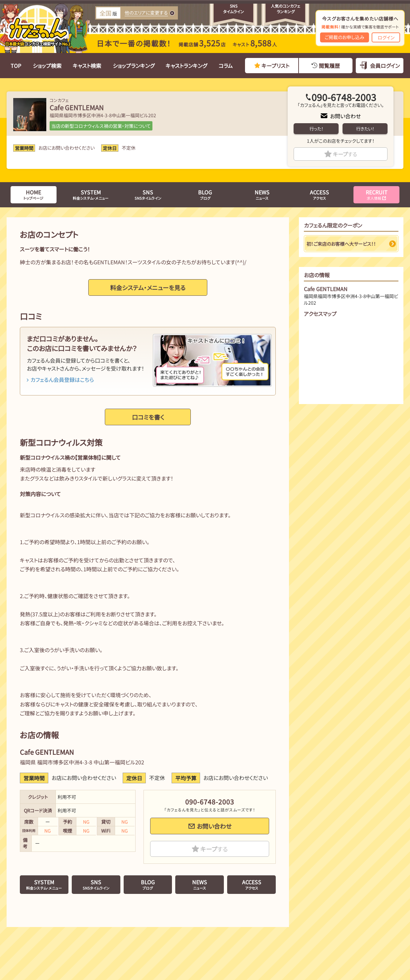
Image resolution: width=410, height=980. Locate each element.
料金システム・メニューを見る (148, 287)
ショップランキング (134, 66)
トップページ (33, 194)
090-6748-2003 (344, 97)
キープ (345, 154)
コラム (226, 66)
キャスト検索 (87, 66)
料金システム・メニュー (91, 194)
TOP (16, 66)
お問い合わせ (345, 116)
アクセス (319, 194)
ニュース (262, 194)
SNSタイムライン (148, 194)
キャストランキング (186, 66)
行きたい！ (365, 129)
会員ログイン (385, 66)
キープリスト (275, 66)
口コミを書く (148, 417)
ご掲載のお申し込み (345, 37)
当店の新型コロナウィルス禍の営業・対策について (101, 126)
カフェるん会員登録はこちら (60, 380)
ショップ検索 (47, 66)
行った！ (316, 129)
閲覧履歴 (329, 66)
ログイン (386, 37)
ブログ (205, 194)
